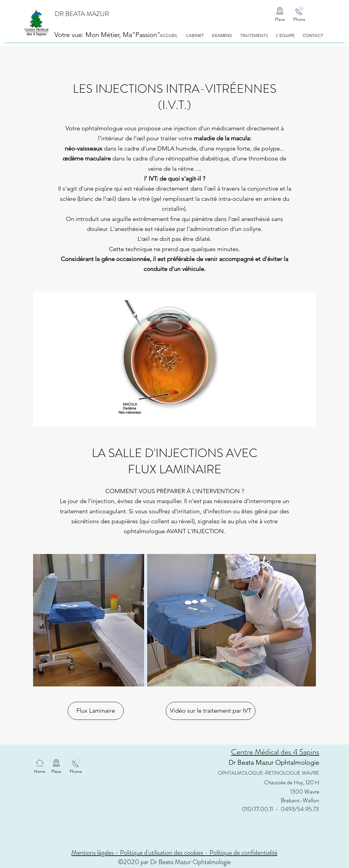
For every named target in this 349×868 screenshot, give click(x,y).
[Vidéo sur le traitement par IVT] (211, 711)
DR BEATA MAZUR (82, 14)
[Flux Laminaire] (96, 711)
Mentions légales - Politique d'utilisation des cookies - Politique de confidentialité (174, 852)
